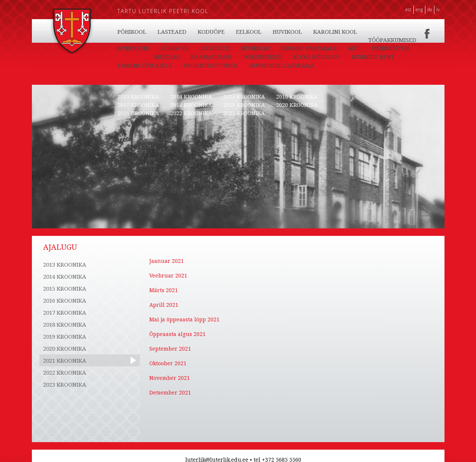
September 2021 (170, 349)
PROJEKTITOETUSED (211, 65)
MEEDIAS (167, 57)
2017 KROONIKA (138, 105)
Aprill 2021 (164, 305)
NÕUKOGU (255, 48)
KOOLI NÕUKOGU (317, 57)
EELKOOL (249, 31)
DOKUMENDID (263, 57)
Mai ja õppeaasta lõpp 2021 (184, 319)
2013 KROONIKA (138, 97)
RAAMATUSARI (211, 57)
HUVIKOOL (287, 31)
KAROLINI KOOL (335, 31)
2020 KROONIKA (297, 105)
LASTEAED (172, 31)
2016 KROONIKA (297, 97)
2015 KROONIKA (244, 97)
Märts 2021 (164, 290)
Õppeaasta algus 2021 (177, 334)
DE (430, 10)
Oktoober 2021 (168, 363)
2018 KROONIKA (191, 105)
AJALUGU (130, 57)
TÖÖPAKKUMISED (392, 40)
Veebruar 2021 (168, 275)
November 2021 (170, 378)
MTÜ (354, 48)
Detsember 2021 (170, 392)
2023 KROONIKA (244, 113)
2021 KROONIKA (138, 113)
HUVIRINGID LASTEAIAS (282, 65)
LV (438, 10)
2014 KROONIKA (191, 97)
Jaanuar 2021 (167, 261)
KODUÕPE (211, 31)
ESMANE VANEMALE (309, 48)
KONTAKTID (134, 48)
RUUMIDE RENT (373, 57)
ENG (419, 10)
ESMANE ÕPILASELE (145, 65)
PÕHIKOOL (132, 31)
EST (408, 10)
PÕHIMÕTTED (390, 48)
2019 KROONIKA (244, 105)
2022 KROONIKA (191, 113)
